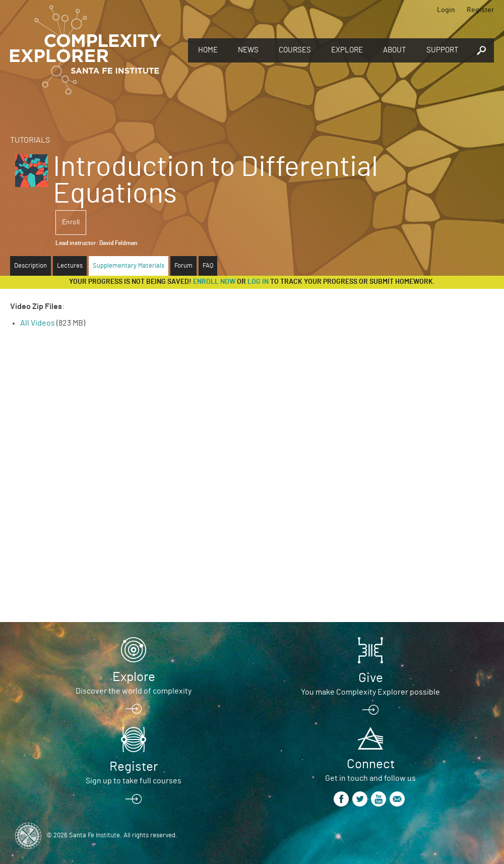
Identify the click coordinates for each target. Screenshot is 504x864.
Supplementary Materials (129, 266)
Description (30, 266)
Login (446, 10)
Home (208, 50)
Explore (347, 50)
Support (443, 50)
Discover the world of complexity (134, 691)
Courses (295, 50)
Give (371, 678)
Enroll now (214, 282)
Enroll (71, 222)
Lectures (70, 266)
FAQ (208, 266)
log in (258, 282)
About (395, 50)
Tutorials (30, 140)
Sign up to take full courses (134, 781)
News (248, 50)
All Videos (38, 323)
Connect (371, 764)
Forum (183, 266)
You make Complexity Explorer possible (370, 692)
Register (480, 10)
